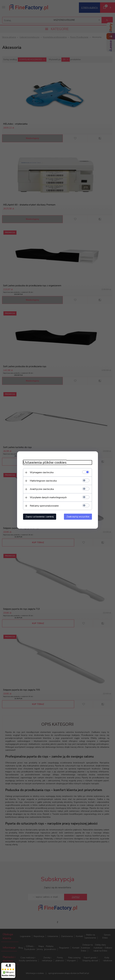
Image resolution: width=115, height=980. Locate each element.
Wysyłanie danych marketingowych (48, 497)
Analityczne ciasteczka (42, 489)
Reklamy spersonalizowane (44, 506)
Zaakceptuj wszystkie (78, 517)
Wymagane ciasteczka (42, 472)
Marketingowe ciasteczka (43, 481)
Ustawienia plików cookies (45, 463)
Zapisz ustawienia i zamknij (40, 517)
